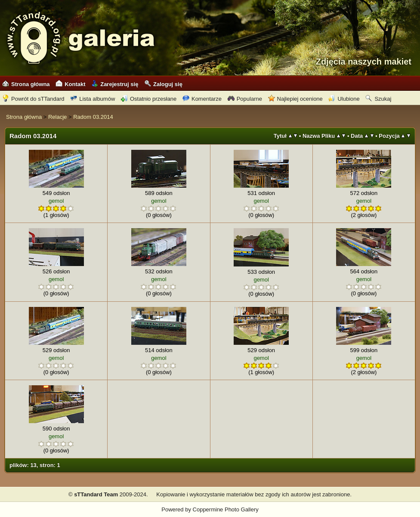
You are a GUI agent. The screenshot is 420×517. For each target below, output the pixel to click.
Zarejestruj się (115, 84)
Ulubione (344, 99)
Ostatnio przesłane (149, 99)
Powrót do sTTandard (33, 99)
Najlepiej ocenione (295, 99)
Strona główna (26, 84)
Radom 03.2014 (93, 117)
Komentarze (202, 99)
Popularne (245, 99)
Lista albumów (93, 99)
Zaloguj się (163, 84)
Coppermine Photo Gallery (226, 509)
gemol (56, 201)
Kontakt (70, 84)
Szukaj (378, 99)
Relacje (57, 117)
